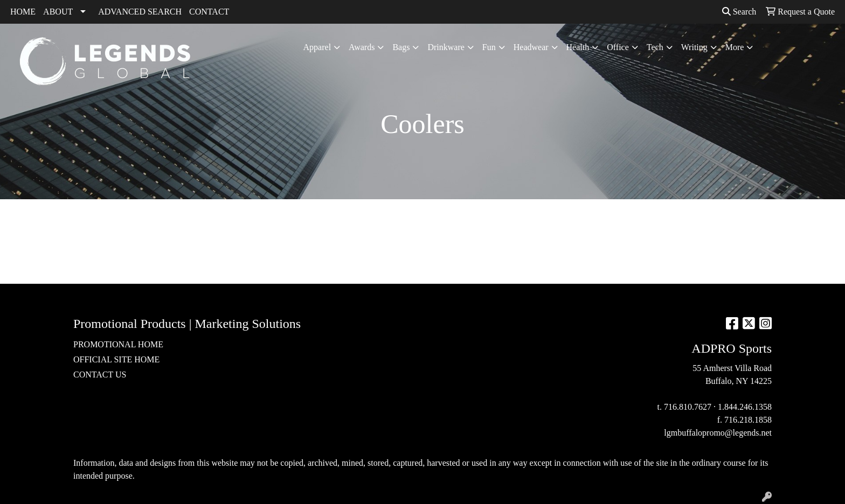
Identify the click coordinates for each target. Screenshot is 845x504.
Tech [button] (655, 47)
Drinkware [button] (446, 47)
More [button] (735, 47)
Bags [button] (401, 47)
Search (739, 12)
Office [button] (618, 47)
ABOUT (58, 12)
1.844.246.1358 (745, 407)
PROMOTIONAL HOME (118, 344)
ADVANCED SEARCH (140, 12)
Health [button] (578, 47)
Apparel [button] (317, 47)
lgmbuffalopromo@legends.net (718, 433)
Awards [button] (362, 47)
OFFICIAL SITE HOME (116, 359)
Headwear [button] (531, 47)
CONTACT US (100, 374)
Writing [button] (694, 47)
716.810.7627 (688, 407)
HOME (23, 12)
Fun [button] (489, 47)
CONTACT (209, 12)
